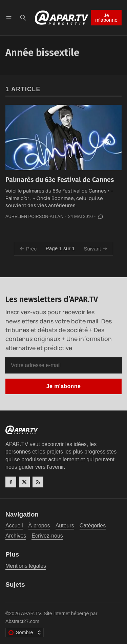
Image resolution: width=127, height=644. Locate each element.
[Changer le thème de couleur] (25, 632)
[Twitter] (24, 482)
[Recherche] (23, 17)
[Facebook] (11, 482)
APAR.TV (31, 613)
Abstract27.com (22, 621)
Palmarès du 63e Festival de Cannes (60, 180)
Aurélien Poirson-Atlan (34, 216)
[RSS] (38, 482)
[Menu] (10, 17)
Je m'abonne (106, 18)
